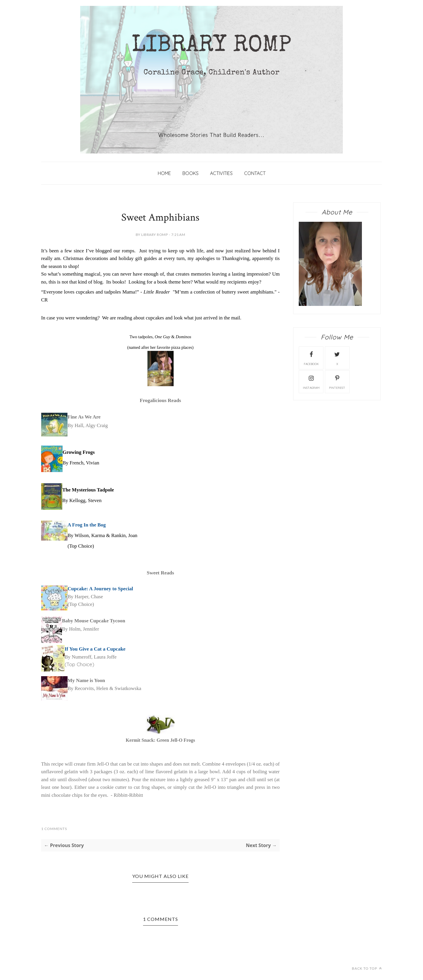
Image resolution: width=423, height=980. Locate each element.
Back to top (367, 968)
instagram (311, 382)
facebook (311, 358)
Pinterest (337, 382)
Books (190, 173)
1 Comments (54, 829)
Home (164, 173)
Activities (221, 173)
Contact (255, 173)
